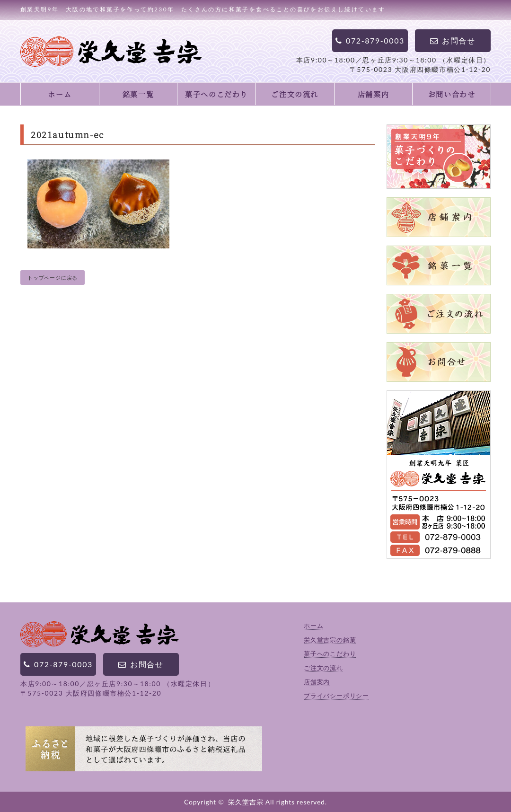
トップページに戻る (53, 278)
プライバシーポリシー (336, 696)
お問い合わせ (452, 94)
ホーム (60, 94)
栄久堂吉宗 (246, 802)
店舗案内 (373, 94)
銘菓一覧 (138, 94)
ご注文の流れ (295, 94)
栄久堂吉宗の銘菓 (330, 640)
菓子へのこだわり (216, 94)
